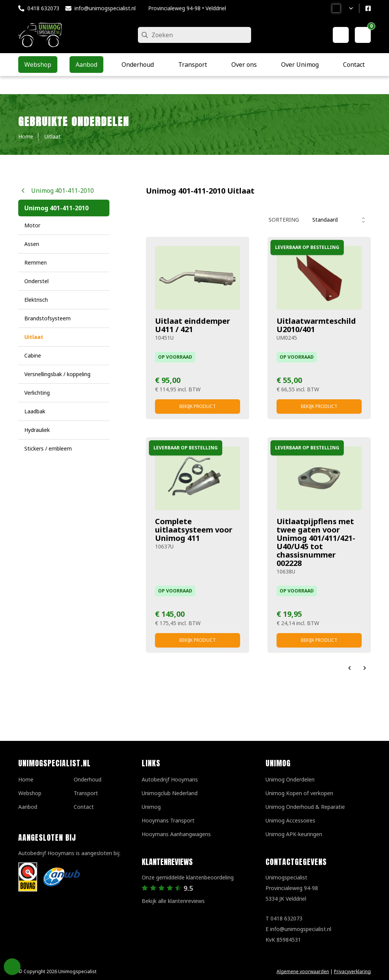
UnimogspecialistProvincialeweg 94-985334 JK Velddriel (292, 888)
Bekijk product (198, 406)
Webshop (30, 793)
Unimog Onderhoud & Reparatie (305, 807)
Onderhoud (88, 779)
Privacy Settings (12, 967)
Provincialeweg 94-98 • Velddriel (187, 8)
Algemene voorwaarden (303, 971)
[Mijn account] (341, 35)
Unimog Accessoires (290, 820)
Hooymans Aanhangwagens (176, 834)
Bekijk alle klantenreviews (173, 901)
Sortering (284, 220)
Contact (84, 807)
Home (26, 779)
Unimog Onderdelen (290, 779)
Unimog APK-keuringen (294, 834)
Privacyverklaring (352, 971)
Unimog (151, 807)
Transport (86, 793)
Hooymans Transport (168, 820)
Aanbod (28, 807)
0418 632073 (43, 8)
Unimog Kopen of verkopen (299, 793)
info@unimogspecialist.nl (105, 8)
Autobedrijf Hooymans (170, 779)
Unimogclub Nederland (170, 793)
